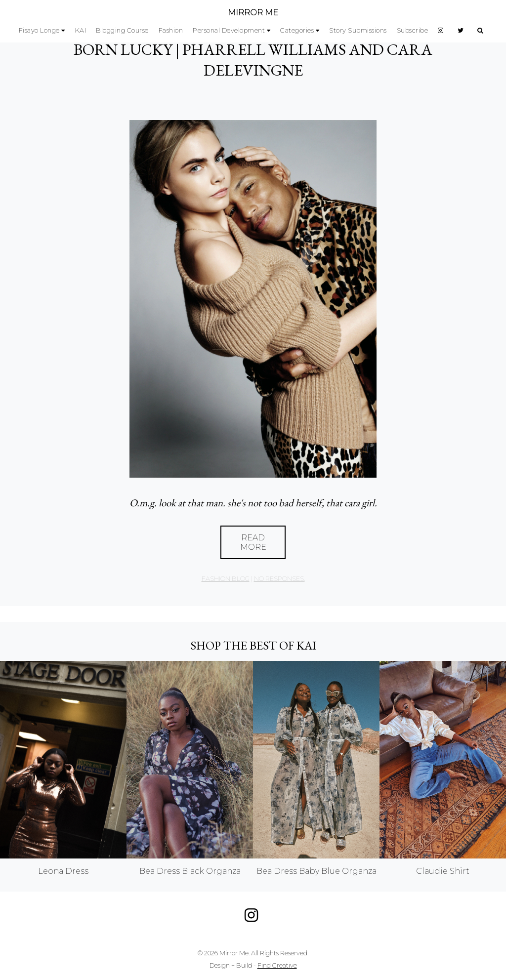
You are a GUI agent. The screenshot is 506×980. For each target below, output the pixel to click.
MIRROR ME (253, 13)
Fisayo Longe (39, 30)
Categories (297, 30)
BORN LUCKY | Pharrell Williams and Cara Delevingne (253, 60)
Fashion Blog (226, 579)
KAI (81, 30)
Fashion (171, 30)
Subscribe (413, 30)
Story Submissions (358, 30)
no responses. (279, 579)
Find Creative (277, 965)
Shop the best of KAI (253, 645)
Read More (253, 542)
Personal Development (229, 30)
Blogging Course (122, 30)
